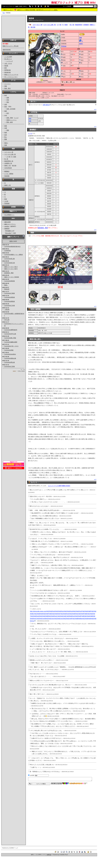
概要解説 (7, 171)
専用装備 (7, 203)
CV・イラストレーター (11, 77)
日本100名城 (8, 168)
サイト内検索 (67, 6)
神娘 (6, 86)
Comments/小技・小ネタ (11, 346)
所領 (8, 100)
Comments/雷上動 (9, 259)
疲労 (8, 113)
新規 (21, 6)
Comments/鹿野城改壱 (11, 330)
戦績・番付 (7, 88)
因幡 (81, 38)
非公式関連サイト (9, 215)
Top (4, 13)
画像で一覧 (7, 166)
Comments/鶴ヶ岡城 (10, 338)
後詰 (8, 102)
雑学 (6, 68)
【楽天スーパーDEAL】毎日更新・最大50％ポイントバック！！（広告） (37, 10)
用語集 (6, 66)
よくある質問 (8, 57)
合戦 (6, 104)
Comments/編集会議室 (11, 342)
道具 (6, 135)
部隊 (8, 98)
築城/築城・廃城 (9, 273)
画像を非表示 (66, 486)
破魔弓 (81, 44)
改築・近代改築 (11, 109)
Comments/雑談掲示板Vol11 (12, 246)
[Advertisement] (14, 27)
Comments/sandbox (10, 354)
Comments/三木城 (9, 306)
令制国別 (86, 25)
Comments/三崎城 (9, 293)
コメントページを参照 (55, 486)
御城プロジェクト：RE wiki (11, 46)
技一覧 (6, 159)
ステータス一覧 (9, 152)
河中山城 (7, 320)
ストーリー (7, 84)
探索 (6, 126)
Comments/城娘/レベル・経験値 (13, 255)
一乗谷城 (7, 310)
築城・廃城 (10, 118)
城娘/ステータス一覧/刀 (11, 267)
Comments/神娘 (9, 350)
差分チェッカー (8, 10)
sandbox (7, 226)
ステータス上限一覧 (10, 154)
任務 (6, 128)
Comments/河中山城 (10, 334)
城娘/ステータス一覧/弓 (11, 269)
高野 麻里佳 (47, 105)
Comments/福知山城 (10, 358)
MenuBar (8, 233)
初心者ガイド (8, 59)
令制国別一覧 (8, 163)
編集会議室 (7, 222)
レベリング (10, 61)
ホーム (6, 6)
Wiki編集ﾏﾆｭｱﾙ (10, 231)
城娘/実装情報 (7, 50)
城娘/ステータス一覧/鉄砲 (12, 277)
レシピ (16, 118)
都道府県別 (79, 25)
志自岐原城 (7, 251)
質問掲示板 (7, 70)
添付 (25, 6)
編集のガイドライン (10, 224)
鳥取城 (31, 18)
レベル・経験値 (9, 174)
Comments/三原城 (9, 366)
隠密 (8, 130)
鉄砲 (15, 157)
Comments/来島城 (9, 297)
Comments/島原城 (9, 281)
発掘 (6, 145)
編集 (17, 6)
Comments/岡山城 (9, 362)
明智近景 (7, 289)
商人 (6, 137)
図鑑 (6, 139)
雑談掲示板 (7, 72)
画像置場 (7, 229)
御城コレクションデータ (11, 75)
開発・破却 (10, 122)
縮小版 (14, 166)
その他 (6, 201)
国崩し (6, 285)
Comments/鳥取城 (9, 301)
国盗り (6, 143)
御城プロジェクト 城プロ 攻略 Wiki (73, 3)
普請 (6, 107)
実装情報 (7, 176)
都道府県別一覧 (9, 161)
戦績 (6, 132)
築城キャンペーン (11, 120)
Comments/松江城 (9, 263)
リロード (12, 6)
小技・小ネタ (8, 63)
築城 (30, 118)
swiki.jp (49, 855)
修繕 (6, 111)
